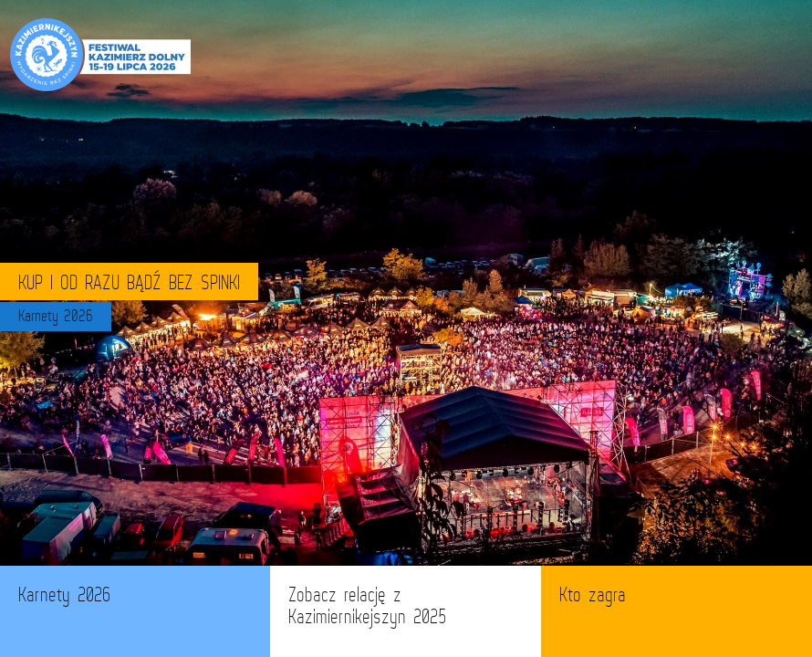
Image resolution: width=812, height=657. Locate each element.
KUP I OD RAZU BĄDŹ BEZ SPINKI (129, 282)
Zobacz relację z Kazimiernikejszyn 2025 (367, 605)
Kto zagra (593, 594)
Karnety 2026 (64, 594)
